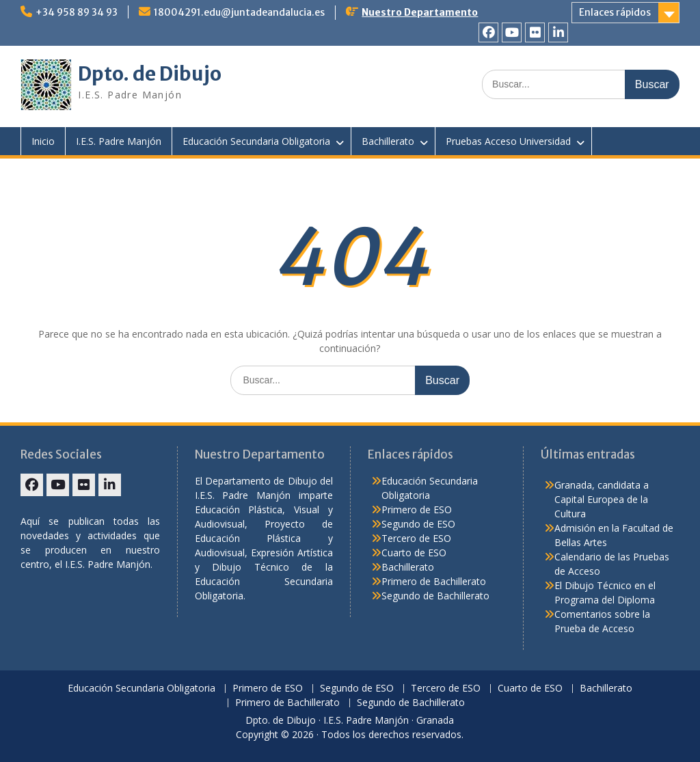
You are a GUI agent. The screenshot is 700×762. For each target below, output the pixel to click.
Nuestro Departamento (420, 12)
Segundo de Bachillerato (435, 596)
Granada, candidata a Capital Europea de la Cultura (602, 499)
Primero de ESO (417, 509)
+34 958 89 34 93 (77, 12)
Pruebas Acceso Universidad (508, 141)
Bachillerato (388, 141)
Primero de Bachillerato (434, 581)
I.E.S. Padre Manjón (119, 141)
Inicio (43, 141)
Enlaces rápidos (615, 12)
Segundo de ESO (418, 524)
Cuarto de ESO (414, 553)
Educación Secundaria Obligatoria (256, 141)
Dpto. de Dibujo (150, 74)
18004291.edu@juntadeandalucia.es (239, 12)
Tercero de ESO (416, 538)
